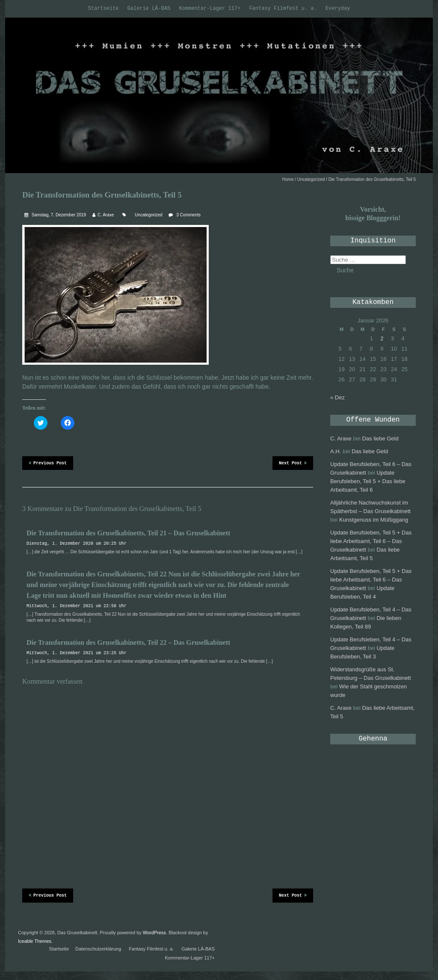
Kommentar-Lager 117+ (210, 9)
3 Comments (188, 215)
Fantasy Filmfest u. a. (283, 9)
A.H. (336, 451)
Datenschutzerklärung (98, 949)
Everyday (338, 9)
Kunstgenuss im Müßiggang (374, 520)
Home (288, 179)
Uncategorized (311, 179)
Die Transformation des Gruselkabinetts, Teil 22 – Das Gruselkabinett (128, 642)
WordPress (154, 933)
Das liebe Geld (380, 438)
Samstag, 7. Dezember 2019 (58, 215)
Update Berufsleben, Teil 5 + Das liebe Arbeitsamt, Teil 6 (368, 481)
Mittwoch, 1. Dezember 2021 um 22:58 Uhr (77, 606)
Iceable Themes (35, 941)
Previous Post (48, 463)
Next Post (293, 463)
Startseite (104, 9)
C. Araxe (106, 215)
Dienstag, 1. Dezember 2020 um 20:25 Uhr (77, 544)
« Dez (337, 397)
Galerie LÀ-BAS (149, 9)
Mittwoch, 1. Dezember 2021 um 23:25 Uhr (77, 653)
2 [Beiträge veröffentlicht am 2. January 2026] (382, 338)
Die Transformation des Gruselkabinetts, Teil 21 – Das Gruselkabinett (128, 533)
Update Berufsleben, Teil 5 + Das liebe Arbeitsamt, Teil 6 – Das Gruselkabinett (371, 541)
